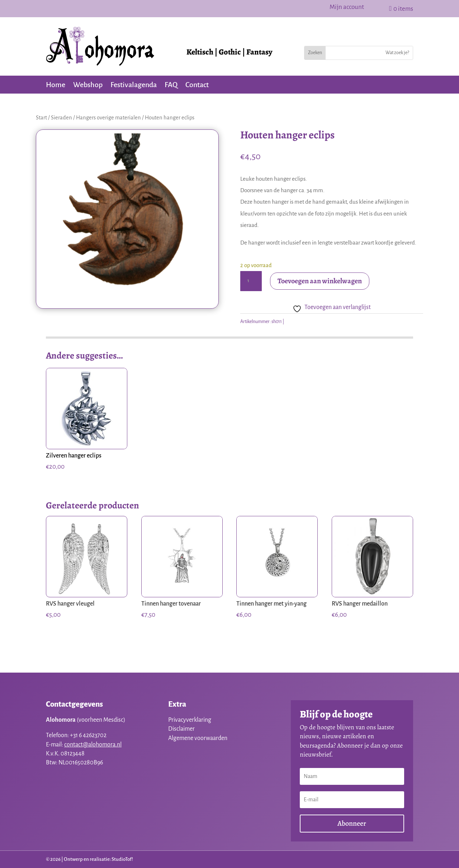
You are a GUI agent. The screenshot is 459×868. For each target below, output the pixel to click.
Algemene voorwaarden (198, 738)
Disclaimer (181, 729)
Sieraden (61, 118)
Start (41, 118)
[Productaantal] (251, 281)
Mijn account (347, 8)
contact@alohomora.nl (93, 745)
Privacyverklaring (190, 720)
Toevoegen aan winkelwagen (320, 281)
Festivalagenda (134, 85)
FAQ (171, 85)
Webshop (88, 85)
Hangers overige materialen (108, 118)
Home (56, 85)
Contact (197, 85)
